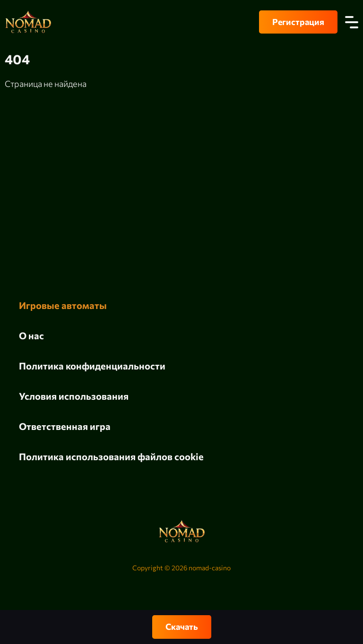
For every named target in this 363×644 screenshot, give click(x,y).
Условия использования (74, 396)
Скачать (182, 627)
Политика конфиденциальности (92, 366)
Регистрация (298, 22)
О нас (31, 335)
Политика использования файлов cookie (111, 456)
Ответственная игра (65, 426)
